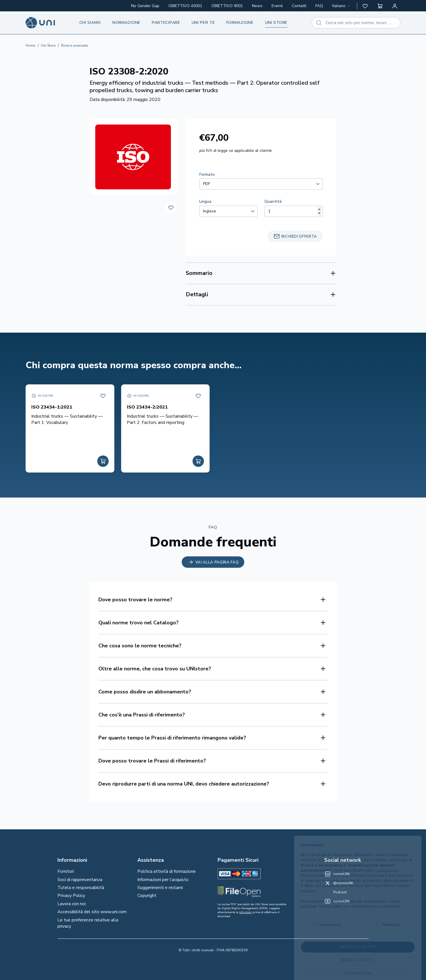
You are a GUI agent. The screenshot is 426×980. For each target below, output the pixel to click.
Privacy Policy (71, 896)
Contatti (299, 6)
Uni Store (48, 45)
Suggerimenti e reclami (160, 888)
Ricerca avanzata (75, 45)
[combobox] (342, 6)
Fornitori (66, 871)
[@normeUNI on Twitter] (339, 883)
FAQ (319, 6)
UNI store (276, 23)
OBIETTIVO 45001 (185, 6)
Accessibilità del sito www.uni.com (92, 912)
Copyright (147, 896)
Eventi (277, 6)
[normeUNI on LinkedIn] (337, 874)
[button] (365, 6)
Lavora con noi (72, 904)
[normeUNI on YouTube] (337, 901)
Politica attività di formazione (167, 871)
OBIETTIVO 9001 (227, 6)
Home (30, 45)
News (257, 6)
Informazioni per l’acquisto (163, 880)
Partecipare (166, 23)
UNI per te (203, 23)
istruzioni (245, 912)
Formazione (240, 23)
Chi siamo (90, 23)
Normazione (126, 23)
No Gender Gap (145, 6)
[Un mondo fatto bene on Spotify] (335, 892)
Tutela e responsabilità (81, 888)
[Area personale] (395, 6)
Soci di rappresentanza (80, 880)
